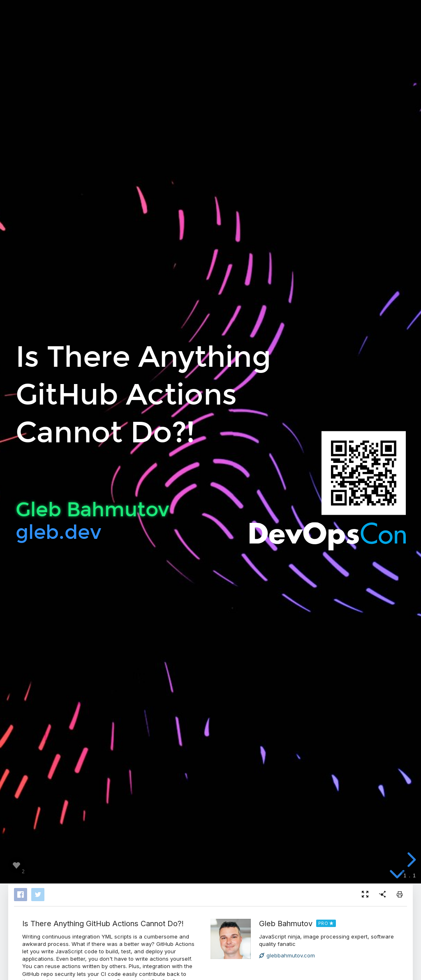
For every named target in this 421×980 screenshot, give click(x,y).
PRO (323, 923)
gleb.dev (58, 532)
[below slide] (397, 874)
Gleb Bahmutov (286, 923)
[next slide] (410, 860)
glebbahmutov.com (287, 955)
